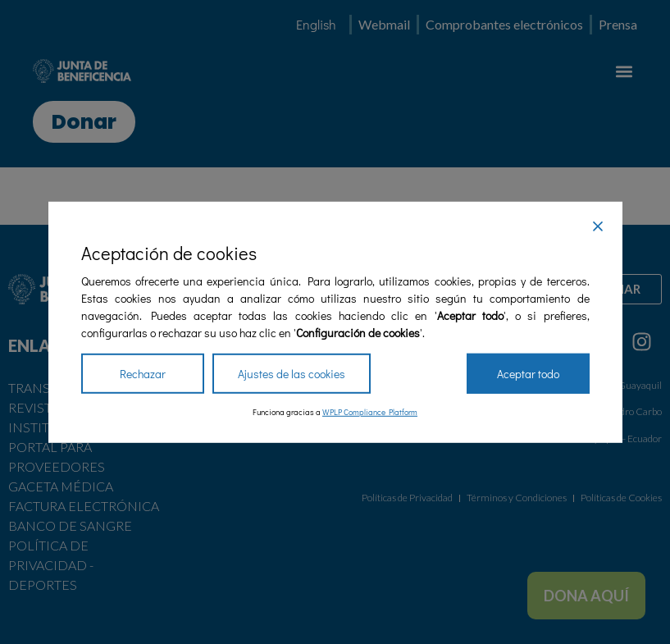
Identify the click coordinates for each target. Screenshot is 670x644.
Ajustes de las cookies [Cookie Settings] (292, 374)
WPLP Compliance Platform (370, 412)
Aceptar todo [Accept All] (528, 374)
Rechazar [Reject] (143, 374)
